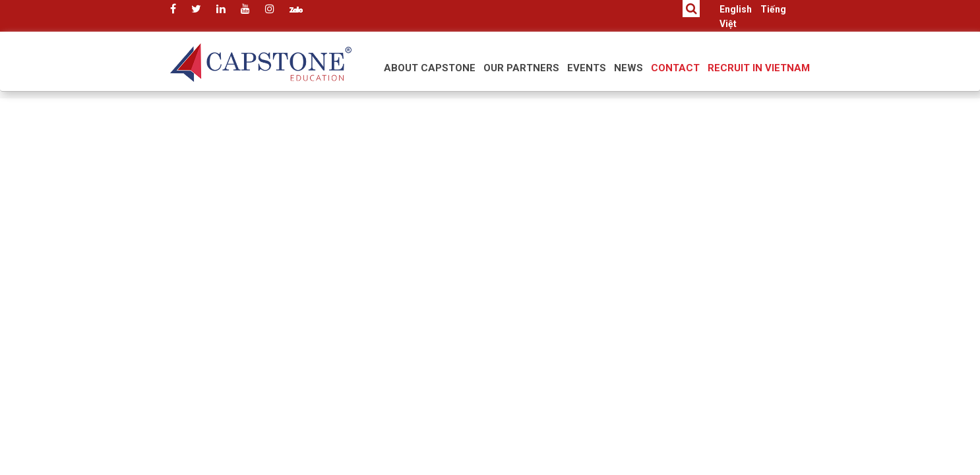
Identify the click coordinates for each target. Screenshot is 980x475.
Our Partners (521, 68)
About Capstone (430, 68)
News (628, 68)
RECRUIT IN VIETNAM (759, 68)
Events (587, 68)
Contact (675, 68)
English (736, 9)
